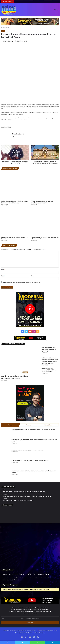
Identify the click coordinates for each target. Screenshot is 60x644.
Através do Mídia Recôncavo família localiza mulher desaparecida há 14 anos (33, 429)
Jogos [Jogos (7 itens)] (17, 577)
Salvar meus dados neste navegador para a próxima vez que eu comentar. (22, 282)
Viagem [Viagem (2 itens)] (16, 580)
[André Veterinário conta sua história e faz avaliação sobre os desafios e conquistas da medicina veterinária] (36, 362)
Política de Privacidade (39, 633)
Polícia (8, 28)
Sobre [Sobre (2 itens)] (41, 577)
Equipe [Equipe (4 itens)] (48, 574)
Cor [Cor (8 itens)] (34, 574)
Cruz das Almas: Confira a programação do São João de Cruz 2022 (30, 460)
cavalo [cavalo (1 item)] (16, 574)
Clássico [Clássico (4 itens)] (22, 574)
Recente (29, 425)
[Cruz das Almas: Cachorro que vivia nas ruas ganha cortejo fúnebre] (15, 360)
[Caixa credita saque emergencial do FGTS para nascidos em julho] (36, 372)
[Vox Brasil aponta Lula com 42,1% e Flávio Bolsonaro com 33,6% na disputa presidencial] (49, 517)
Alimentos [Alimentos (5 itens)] (5, 574)
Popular (10, 425)
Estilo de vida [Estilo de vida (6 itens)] (5, 577)
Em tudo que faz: (48, 630)
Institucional (22, 633)
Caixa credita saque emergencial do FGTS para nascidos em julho (49, 370)
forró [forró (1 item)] (12, 577)
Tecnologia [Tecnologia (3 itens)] (47, 577)
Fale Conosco (29, 633)
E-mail (3, 276)
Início (3, 28)
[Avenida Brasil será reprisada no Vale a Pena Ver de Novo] (6, 454)
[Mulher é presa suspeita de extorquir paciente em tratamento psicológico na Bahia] (30, 517)
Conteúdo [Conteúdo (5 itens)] (29, 574)
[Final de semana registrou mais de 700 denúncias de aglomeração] (36, 351)
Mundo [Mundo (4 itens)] (36, 577)
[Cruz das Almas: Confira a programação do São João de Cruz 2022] (6, 464)
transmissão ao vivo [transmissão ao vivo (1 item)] (7, 580)
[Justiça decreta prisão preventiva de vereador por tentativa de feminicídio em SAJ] (15, 186)
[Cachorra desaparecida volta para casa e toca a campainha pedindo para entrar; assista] (6, 475)
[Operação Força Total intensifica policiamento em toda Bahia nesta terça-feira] (45, 221)
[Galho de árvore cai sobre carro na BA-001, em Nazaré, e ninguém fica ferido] (30, 537)
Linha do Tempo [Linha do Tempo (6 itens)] (24, 577)
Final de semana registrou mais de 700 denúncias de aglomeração (49, 349)
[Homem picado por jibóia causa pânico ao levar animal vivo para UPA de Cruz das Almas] (6, 443)
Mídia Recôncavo (7, 41)
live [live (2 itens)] (31, 577)
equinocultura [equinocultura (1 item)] (41, 574)
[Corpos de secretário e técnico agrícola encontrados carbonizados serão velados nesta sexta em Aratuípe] (11, 556)
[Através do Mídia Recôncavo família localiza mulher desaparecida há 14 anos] (6, 433)
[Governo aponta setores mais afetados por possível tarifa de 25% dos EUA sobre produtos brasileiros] (30, 556)
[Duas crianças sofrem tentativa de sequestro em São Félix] (15, 221)
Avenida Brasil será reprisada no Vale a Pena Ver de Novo (28, 450)
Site (32, 276)
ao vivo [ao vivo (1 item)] (11, 574)
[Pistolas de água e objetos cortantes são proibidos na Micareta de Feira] (45, 186)
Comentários (48, 425)
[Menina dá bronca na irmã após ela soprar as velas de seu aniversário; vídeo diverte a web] (49, 537)
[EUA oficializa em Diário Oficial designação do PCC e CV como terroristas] (11, 537)
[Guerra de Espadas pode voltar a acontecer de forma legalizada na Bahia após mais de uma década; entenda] (11, 517)
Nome (3, 270)
